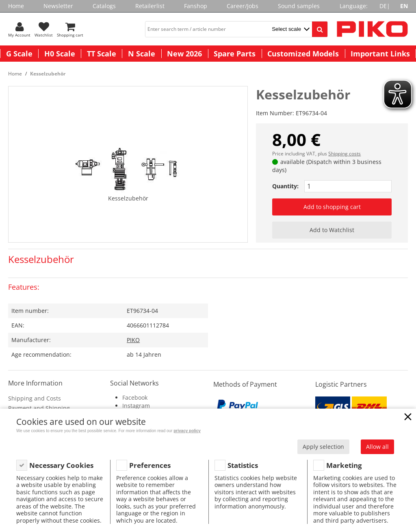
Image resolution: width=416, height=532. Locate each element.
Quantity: (285, 186)
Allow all (377, 447)
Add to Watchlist (332, 230)
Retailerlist (150, 6)
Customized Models (303, 54)
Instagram (136, 406)
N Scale (142, 54)
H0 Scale (60, 54)
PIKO (133, 340)
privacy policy (187, 431)
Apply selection (323, 447)
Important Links (380, 54)
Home (16, 6)
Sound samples (299, 6)
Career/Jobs (243, 6)
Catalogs (104, 6)
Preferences (150, 465)
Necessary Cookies (61, 465)
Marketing (344, 465)
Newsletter (58, 6)
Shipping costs (344, 154)
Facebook (135, 397)
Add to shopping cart (332, 207)
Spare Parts (235, 54)
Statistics (243, 465)
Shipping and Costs (35, 398)
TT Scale (102, 54)
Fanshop (196, 6)
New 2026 (184, 54)
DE (383, 6)
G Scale (19, 54)
